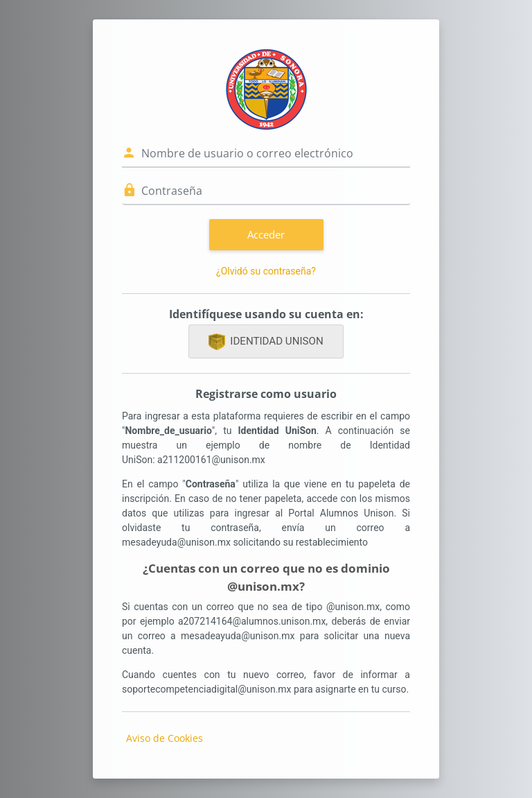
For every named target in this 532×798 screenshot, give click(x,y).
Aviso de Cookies (165, 738)
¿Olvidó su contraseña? (266, 271)
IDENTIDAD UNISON (266, 342)
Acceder (266, 234)
